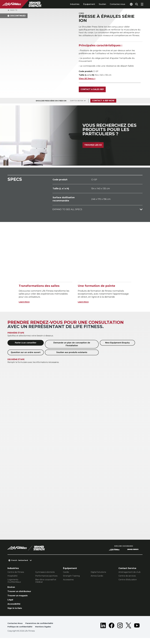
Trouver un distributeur (14, 594)
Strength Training (71, 577)
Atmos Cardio (97, 577)
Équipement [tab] (86, 4)
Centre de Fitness (16, 573)
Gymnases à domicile (45, 573)
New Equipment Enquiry (117, 344)
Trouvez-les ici (93, 147)
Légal (11, 604)
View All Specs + (87, 79)
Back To (12, 10)
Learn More (25, 303)
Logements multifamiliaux (14, 582)
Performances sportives (46, 577)
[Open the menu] (142, 4)
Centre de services (127, 577)
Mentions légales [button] (47, 633)
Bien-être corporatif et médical (46, 582)
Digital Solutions (98, 573)
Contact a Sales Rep (92, 90)
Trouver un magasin (19, 600)
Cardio (66, 573)
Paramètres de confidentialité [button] (42, 629)
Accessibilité (15, 609)
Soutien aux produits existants (72, 353)
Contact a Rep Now (104, 102)
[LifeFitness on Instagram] (120, 631)
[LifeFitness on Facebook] (112, 631)
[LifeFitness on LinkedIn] (103, 631)
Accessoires (68, 581)
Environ (12, 588)
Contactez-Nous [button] (16, 629)
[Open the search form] (136, 4)
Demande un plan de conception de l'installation (72, 345)
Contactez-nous (114, 4)
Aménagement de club (129, 573)
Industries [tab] (71, 4)
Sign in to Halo (16, 614)
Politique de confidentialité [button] (21, 633)
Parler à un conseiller (26, 344)
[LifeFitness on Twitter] (128, 631)
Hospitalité (12, 577)
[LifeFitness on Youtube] (137, 631)
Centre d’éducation (128, 581)
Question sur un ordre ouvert (26, 353)
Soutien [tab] (99, 4)
